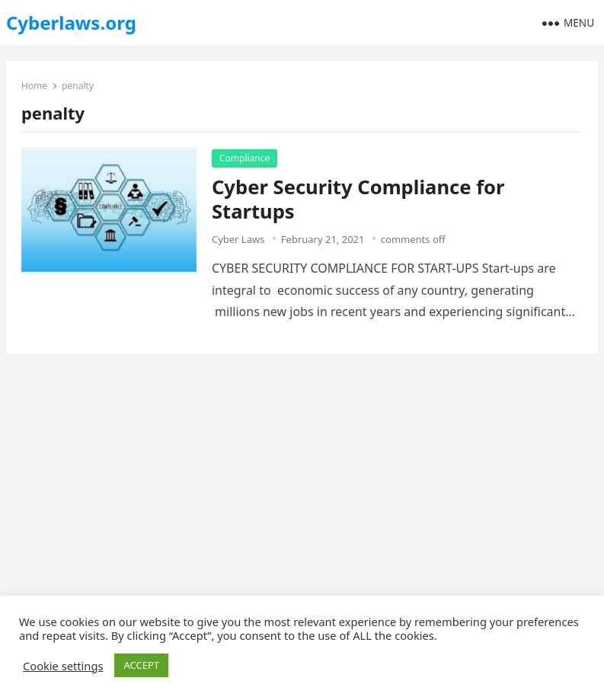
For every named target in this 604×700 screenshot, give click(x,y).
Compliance (244, 158)
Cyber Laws (238, 239)
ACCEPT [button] (141, 665)
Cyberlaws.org (71, 22)
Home (34, 86)
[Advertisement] (302, 479)
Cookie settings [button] (63, 666)
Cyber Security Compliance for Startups (358, 199)
